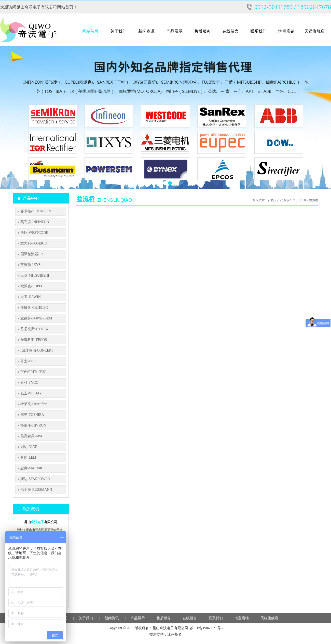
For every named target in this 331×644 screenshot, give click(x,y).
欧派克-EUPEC (32, 286)
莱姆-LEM (28, 458)
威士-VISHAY (31, 393)
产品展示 (174, 31)
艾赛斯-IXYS (30, 265)
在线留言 (230, 31)
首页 (271, 200)
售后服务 (202, 31)
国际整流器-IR (32, 254)
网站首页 (90, 31)
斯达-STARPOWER (35, 479)
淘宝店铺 (286, 31)
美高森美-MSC (32, 436)
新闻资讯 (146, 31)
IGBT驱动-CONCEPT (37, 350)
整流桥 (314, 200)
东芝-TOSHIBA (32, 415)
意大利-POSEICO (34, 243)
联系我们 (258, 31)
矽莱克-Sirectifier (33, 404)
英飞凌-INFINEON (35, 222)
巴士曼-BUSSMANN (36, 490)
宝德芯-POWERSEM (36, 318)
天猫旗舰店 (314, 31)
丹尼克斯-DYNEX (34, 329)
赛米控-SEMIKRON (36, 211)
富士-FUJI (28, 361)
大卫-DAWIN (31, 297)
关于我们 (118, 31)
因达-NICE (29, 447)
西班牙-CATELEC (34, 308)
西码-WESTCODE (34, 233)
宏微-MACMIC (32, 468)
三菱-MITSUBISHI (35, 275)
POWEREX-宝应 (33, 372)
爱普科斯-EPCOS (34, 340)
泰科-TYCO (29, 383)
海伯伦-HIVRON (33, 425)
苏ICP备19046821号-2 (207, 628)
